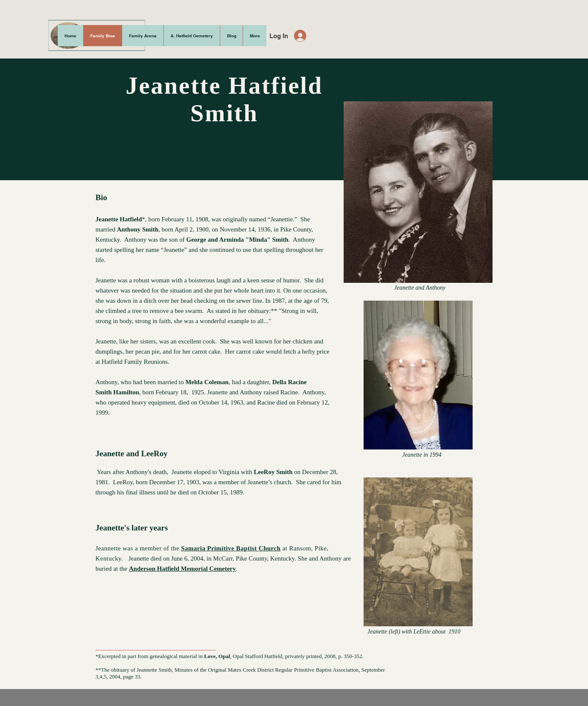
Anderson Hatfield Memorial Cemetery (182, 569)
